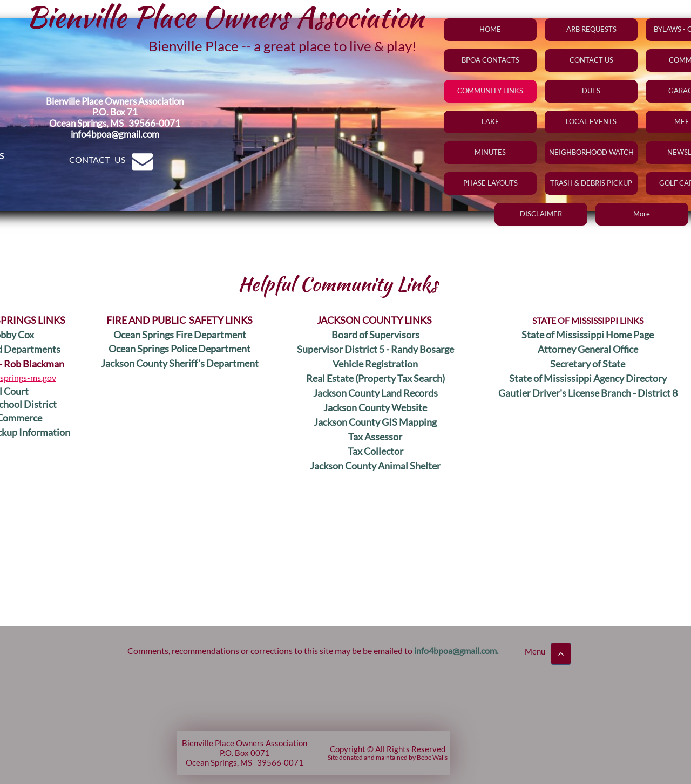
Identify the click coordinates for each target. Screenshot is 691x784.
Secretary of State (588, 364)
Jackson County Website (375, 407)
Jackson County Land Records (375, 393)
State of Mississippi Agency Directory (588, 378)
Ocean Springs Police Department (179, 349)
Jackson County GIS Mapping (375, 422)
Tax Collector (375, 451)
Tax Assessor (375, 437)
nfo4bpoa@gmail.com (456, 650)
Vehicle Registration (375, 364)
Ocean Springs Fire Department (180, 335)
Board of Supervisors (375, 335)
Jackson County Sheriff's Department (180, 363)
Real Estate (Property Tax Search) (375, 378)
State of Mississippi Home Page (588, 335)
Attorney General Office (588, 349)
